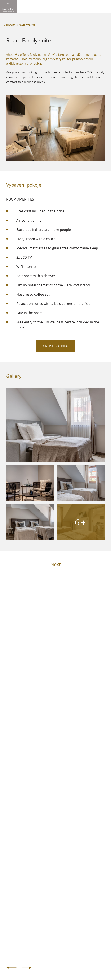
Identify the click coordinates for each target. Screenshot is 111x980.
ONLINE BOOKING (56, 346)
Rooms (11, 25)
